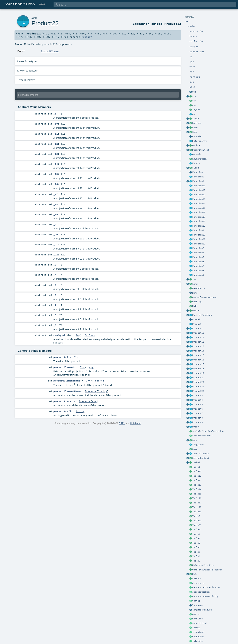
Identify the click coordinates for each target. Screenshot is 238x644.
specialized (199, 623)
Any (194, 105)
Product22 (198, 391)
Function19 (199, 226)
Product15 (198, 355)
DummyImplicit (201, 150)
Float (196, 168)
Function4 (198, 253)
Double (196, 145)
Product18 (198, 369)
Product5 (197, 404)
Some (195, 449)
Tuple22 (197, 529)
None (195, 293)
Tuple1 (196, 467)
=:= (194, 101)
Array (196, 119)
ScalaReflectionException (208, 431)
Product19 (198, 373)
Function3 (198, 248)
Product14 (198, 351)
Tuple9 (196, 561)
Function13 (199, 199)
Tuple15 (197, 494)
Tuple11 (197, 476)
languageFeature (202, 610)
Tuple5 (196, 543)
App (194, 114)
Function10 (199, 186)
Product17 (198, 364)
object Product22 (166, 24)
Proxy (196, 427)
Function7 (198, 266)
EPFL (122, 423)
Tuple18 (197, 507)
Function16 (199, 212)
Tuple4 (196, 538)
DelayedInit (199, 141)
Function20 (199, 235)
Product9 (197, 422)
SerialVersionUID (203, 436)
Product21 (198, 387)
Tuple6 (196, 547)
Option (196, 311)
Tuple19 (197, 512)
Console (197, 136)
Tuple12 (197, 480)
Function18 (199, 221)
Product (197, 324)
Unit (195, 574)
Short (196, 440)
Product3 (197, 395)
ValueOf (197, 579)
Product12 (198, 342)
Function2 (198, 230)
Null (195, 306)
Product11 (198, 337)
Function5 (198, 257)
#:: (194, 92)
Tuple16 (197, 498)
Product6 (197, 409)
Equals (196, 163)
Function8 (198, 271)
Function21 (199, 239)
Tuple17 (197, 503)
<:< (194, 96)
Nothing (197, 302)
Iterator (91, 391)
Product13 (198, 346)
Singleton (198, 445)
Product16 (198, 360)
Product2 (197, 378)
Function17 (199, 217)
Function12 (199, 195)
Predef (196, 319)
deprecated (199, 583)
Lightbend (135, 423)
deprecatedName (201, 592)
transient (198, 632)
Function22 (199, 244)
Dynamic (197, 154)
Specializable (201, 454)
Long (195, 284)
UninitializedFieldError (207, 570)
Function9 (198, 275)
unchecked (198, 637)
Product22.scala (50, 51)
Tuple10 (197, 471)
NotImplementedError (205, 297)
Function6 (198, 262)
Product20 (198, 382)
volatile (197, 641)
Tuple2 (196, 516)
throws (196, 628)
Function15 (199, 208)
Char (195, 132)
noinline (197, 619)
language (197, 605)
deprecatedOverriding (205, 596)
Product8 (197, 418)
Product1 (197, 328)
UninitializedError (204, 565)
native (196, 614)
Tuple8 (196, 556)
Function (197, 172)
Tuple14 (197, 489)
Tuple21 (197, 525)
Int (194, 279)
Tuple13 (197, 485)
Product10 (198, 333)
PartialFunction (202, 315)
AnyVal (196, 110)
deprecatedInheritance (206, 587)
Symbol (196, 462)
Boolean (197, 123)
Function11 (199, 190)
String (99, 381)
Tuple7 (196, 552)
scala (34, 18)
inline (196, 601)
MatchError (199, 288)
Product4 (197, 400)
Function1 (198, 181)
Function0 (198, 177)
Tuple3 (196, 534)
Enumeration (199, 159)
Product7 (197, 413)
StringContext (201, 458)
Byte (195, 128)
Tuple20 (197, 521)
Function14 (199, 203)
